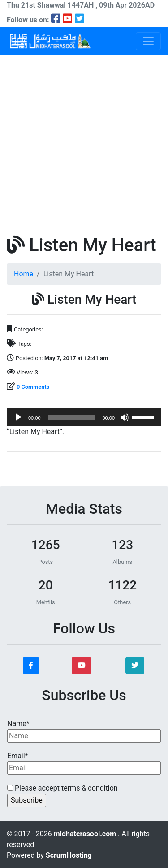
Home (24, 274)
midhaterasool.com (86, 834)
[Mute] (125, 417)
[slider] (72, 417)
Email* (84, 763)
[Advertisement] (84, 144)
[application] (84, 417)
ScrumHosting (69, 855)
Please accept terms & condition (62, 788)
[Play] (18, 417)
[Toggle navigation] (148, 41)
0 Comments (33, 387)
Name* (84, 731)
